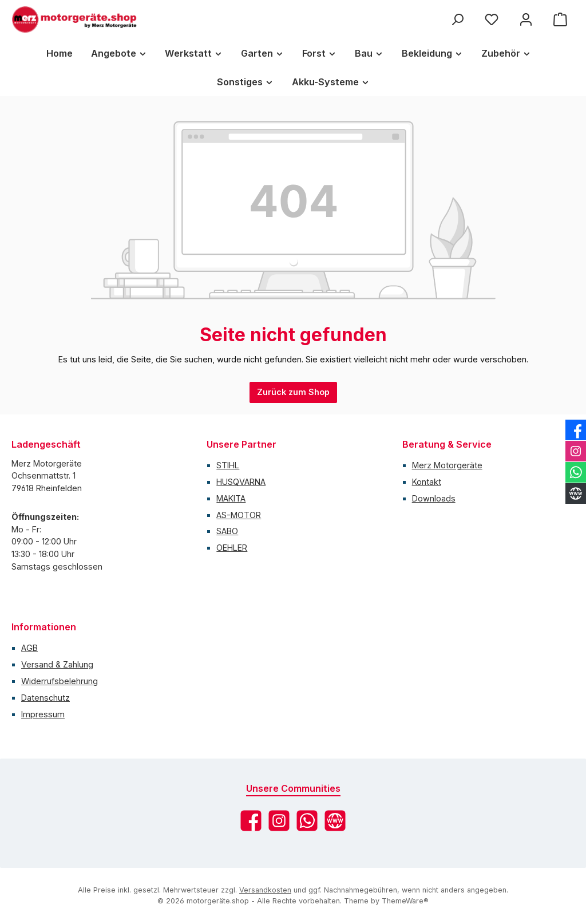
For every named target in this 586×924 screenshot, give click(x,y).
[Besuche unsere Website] (335, 821)
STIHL (228, 465)
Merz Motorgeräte (447, 465)
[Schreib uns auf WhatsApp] (307, 821)
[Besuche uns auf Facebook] (251, 821)
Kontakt (427, 482)
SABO (227, 531)
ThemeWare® (405, 901)
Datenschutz (45, 698)
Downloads (434, 498)
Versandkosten (265, 890)
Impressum (43, 714)
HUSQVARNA (241, 482)
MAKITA (231, 498)
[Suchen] (457, 20)
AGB (29, 648)
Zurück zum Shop (293, 392)
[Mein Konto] (526, 20)
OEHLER (232, 548)
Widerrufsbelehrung (60, 681)
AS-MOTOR (239, 515)
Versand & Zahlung (57, 664)
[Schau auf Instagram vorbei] (279, 821)
